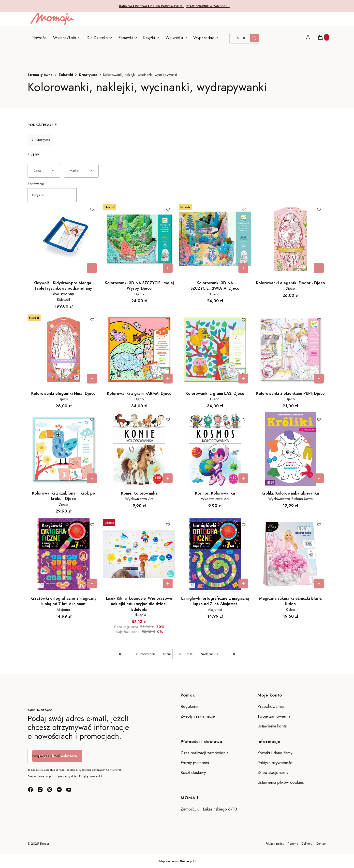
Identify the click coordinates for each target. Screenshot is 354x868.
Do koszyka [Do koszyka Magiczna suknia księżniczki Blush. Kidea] (319, 583)
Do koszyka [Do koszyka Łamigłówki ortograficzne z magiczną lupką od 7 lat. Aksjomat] (243, 583)
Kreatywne (88, 75)
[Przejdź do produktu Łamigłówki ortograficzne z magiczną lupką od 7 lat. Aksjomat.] (215, 554)
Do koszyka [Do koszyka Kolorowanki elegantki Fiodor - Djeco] (319, 268)
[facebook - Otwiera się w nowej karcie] (30, 790)
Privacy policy (275, 844)
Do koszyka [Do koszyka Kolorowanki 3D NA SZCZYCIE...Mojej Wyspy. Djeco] (168, 268)
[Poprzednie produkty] (145, 654)
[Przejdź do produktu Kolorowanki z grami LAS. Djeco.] (215, 349)
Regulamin (190, 706)
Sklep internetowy (175, 861)
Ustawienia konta (272, 726)
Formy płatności (195, 763)
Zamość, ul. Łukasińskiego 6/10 (209, 809)
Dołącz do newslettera (57, 756)
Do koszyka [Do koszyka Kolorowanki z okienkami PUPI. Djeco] (319, 379)
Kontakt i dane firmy (275, 753)
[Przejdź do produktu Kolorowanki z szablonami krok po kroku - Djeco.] (64, 449)
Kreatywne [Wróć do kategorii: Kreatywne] (40, 140)
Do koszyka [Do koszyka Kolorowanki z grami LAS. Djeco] (243, 379)
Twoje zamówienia (274, 716)
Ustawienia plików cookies (281, 782)
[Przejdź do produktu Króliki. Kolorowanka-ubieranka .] (290, 449)
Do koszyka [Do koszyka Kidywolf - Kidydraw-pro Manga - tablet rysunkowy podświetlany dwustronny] (92, 268)
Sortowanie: (36, 184)
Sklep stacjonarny (273, 772)
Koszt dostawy (193, 772)
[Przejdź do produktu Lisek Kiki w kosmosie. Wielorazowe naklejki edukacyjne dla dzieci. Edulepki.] (139, 554)
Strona (167, 654)
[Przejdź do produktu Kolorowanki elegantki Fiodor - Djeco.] (290, 239)
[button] (254, 38)
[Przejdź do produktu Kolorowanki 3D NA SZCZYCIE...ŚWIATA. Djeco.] (215, 239)
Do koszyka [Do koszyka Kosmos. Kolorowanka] (243, 478)
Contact (321, 844)
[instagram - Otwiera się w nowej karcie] (40, 790)
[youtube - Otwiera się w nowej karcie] (69, 790)
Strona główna (40, 75)
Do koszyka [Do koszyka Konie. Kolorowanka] (168, 478)
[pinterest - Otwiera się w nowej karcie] (50, 790)
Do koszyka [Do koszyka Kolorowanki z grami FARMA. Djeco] (168, 379)
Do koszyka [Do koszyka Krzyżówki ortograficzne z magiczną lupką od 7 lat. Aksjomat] (92, 583)
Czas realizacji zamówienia (205, 753)
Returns (293, 844)
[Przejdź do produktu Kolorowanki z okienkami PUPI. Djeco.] (290, 349)
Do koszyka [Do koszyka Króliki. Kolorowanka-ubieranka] (319, 478)
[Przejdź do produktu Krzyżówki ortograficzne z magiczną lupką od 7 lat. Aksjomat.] (64, 554)
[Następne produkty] (210, 654)
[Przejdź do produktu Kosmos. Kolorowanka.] (215, 449)
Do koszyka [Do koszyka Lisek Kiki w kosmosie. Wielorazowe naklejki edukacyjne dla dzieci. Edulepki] (168, 583)
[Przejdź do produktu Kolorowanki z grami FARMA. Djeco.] (139, 349)
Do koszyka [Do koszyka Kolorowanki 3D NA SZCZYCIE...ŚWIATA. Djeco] (243, 268)
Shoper (44, 844)
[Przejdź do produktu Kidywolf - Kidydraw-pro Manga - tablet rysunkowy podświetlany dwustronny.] (64, 239)
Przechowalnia (271, 706)
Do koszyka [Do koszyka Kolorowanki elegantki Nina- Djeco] (92, 379)
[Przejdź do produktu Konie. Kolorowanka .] (139, 449)
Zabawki (66, 75)
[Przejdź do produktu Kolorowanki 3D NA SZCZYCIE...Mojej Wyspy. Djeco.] (139, 239)
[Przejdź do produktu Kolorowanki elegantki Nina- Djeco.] (64, 349)
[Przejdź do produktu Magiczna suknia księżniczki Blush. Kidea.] (290, 554)
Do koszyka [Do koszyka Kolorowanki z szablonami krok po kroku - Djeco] (92, 478)
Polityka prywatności (275, 763)
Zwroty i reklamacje (198, 716)
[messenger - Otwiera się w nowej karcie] (59, 790)
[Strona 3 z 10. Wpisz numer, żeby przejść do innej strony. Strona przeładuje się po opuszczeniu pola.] (179, 654)
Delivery (307, 844)
